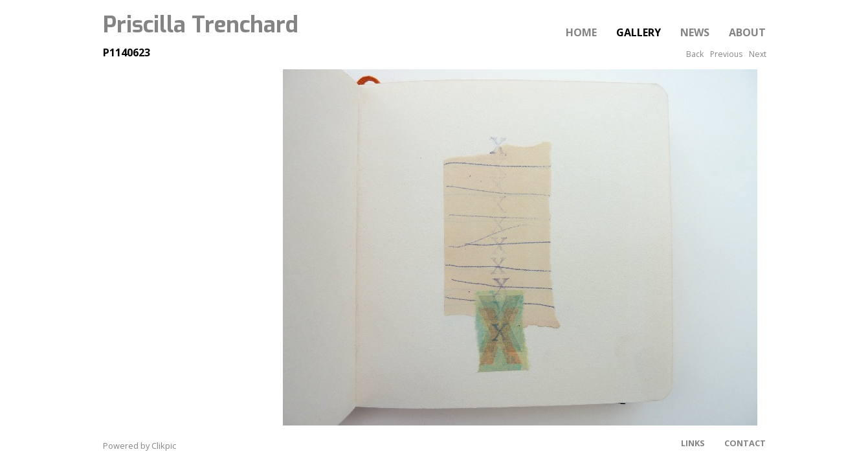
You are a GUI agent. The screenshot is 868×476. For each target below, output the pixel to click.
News (695, 32)
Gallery (639, 32)
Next (758, 54)
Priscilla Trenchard (201, 25)
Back (695, 54)
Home (581, 32)
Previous (726, 54)
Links (693, 443)
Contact (745, 443)
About (747, 32)
